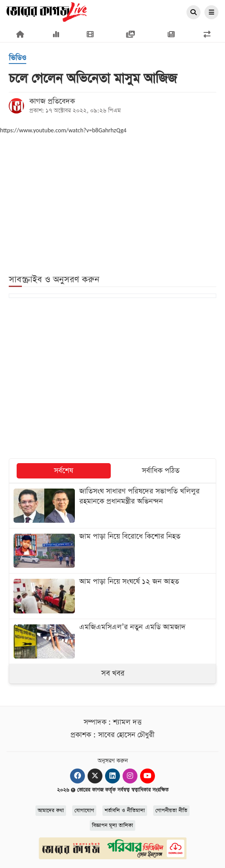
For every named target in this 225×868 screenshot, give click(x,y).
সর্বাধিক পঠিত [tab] (161, 471)
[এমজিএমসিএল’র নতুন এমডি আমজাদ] (112, 641)
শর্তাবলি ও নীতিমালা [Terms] (125, 811)
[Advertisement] (112, 198)
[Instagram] (130, 776)
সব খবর (113, 673)
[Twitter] (95, 776)
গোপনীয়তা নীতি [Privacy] (171, 811)
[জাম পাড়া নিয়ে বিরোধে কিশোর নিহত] (112, 551)
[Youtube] (148, 776)
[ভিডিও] (18, 58)
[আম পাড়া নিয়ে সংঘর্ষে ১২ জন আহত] (112, 596)
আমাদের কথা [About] (51, 811)
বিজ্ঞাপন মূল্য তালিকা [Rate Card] (112, 825)
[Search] (193, 13)
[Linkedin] (112, 776)
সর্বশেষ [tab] (63, 471)
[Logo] (47, 11)
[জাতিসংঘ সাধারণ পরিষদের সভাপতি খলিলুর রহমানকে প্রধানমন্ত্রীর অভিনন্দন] (112, 506)
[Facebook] (77, 776)
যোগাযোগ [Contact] (84, 811)
